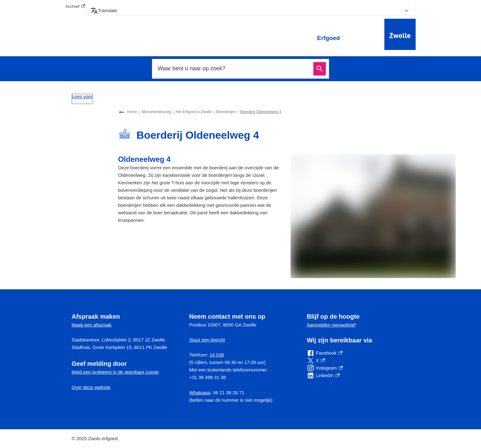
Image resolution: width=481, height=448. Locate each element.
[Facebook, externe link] (325, 353)
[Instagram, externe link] (325, 368)
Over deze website (91, 387)
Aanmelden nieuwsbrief (331, 325)
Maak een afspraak (92, 325)
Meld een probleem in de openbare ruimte (115, 372)
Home (132, 112)
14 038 (217, 355)
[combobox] (234, 69)
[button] (250, 11)
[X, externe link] (316, 361)
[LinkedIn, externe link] (323, 376)
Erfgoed (329, 38)
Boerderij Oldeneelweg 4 (261, 112)
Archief (75, 7)
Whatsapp (200, 393)
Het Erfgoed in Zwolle (194, 112)
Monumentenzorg (156, 112)
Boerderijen (226, 112)
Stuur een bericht (207, 340)
